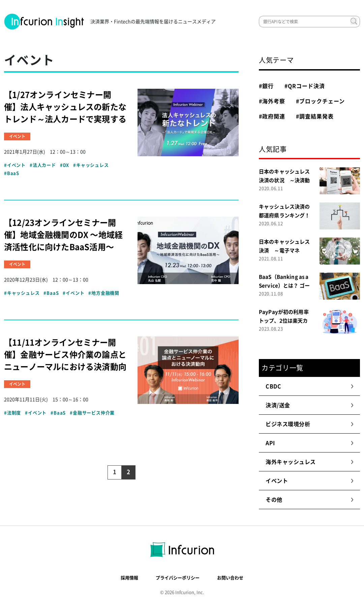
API (310, 443)
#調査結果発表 (315, 116)
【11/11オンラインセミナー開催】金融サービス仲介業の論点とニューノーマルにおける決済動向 (65, 355)
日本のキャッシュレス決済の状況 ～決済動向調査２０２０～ (284, 180)
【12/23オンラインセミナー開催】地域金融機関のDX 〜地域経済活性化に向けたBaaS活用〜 (63, 235)
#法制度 (12, 413)
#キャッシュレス (91, 165)
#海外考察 (272, 101)
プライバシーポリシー (178, 578)
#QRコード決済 (305, 86)
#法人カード (43, 165)
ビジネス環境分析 (310, 424)
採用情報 (129, 578)
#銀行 (266, 86)
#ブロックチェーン (321, 101)
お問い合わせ (230, 578)
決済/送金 (310, 405)
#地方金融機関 (104, 293)
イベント (310, 481)
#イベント (15, 165)
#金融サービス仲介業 (92, 413)
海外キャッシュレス (310, 462)
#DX (65, 165)
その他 (310, 500)
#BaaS (12, 173)
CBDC (310, 386)
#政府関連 (272, 116)
